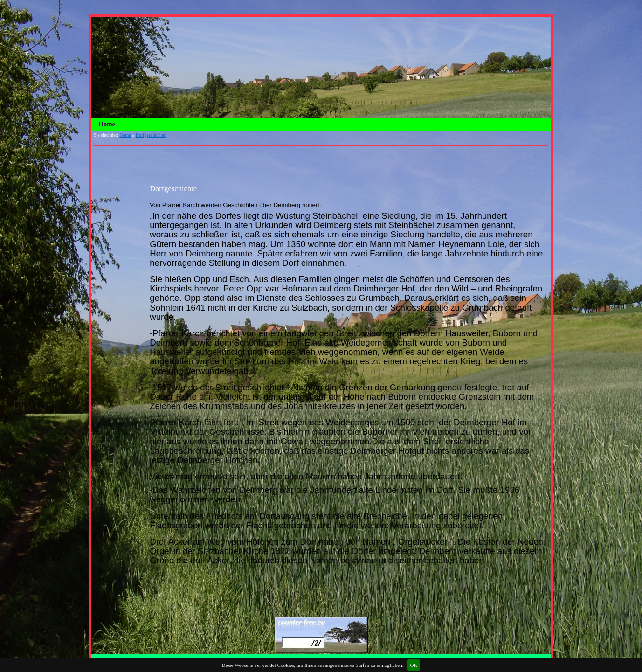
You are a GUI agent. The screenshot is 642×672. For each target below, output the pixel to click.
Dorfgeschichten (151, 135)
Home (107, 124)
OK (414, 665)
